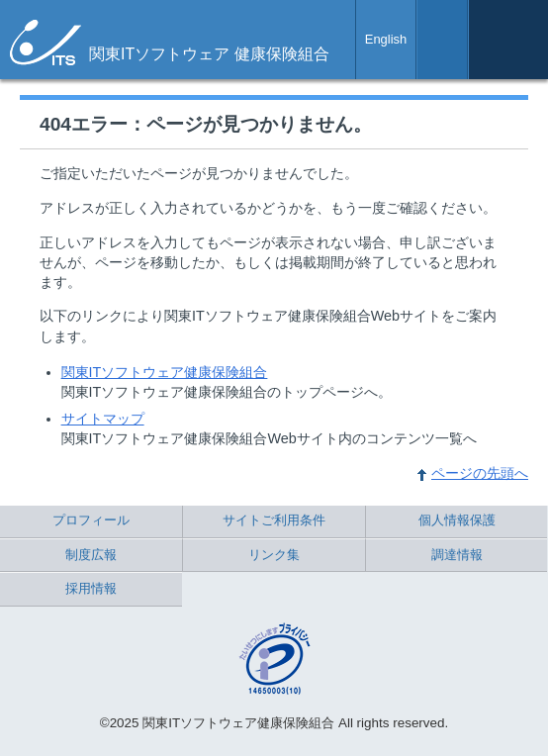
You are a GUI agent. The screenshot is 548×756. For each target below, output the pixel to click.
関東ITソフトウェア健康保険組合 (165, 372)
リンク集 (274, 555)
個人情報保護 (457, 520)
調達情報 (457, 555)
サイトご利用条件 (274, 520)
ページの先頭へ (480, 473)
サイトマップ (103, 419)
